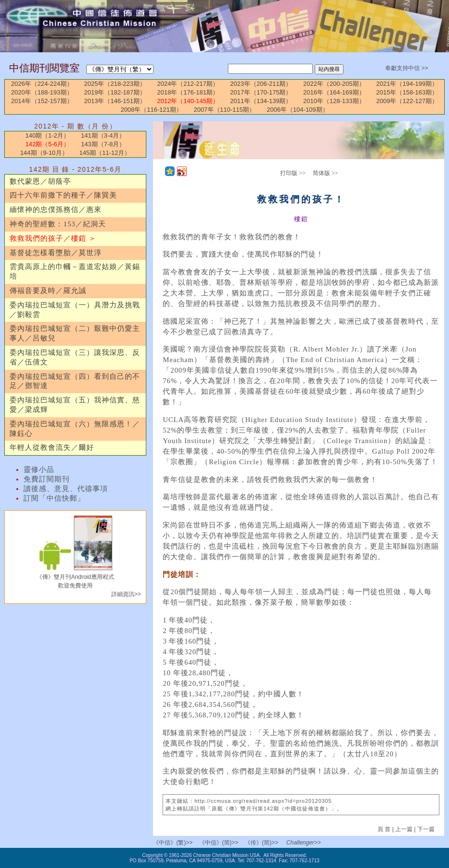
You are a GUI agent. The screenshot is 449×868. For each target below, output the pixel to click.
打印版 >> (293, 173)
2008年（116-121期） (151, 110)
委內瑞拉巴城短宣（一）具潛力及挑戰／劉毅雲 (75, 310)
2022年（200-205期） (334, 84)
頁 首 (385, 829)
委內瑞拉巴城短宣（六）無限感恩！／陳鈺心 (75, 429)
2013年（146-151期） (115, 101)
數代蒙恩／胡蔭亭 (40, 181)
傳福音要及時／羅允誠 (48, 291)
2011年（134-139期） (261, 101)
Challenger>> (304, 843)
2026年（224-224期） (42, 84)
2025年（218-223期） (115, 84)
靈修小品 (39, 469)
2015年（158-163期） (407, 92)
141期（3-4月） (103, 135)
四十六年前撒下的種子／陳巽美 (63, 195)
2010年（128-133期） (334, 101)
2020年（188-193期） (42, 92)
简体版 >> (325, 173)
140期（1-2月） (47, 135)
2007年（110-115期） (225, 110)
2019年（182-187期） (115, 92)
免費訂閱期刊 (47, 479)
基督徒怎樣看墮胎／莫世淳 (56, 253)
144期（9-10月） (44, 153)
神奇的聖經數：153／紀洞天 (58, 224)
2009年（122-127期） (407, 101)
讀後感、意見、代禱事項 (66, 489)
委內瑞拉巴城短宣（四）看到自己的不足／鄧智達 (75, 381)
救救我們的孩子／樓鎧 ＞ (53, 238)
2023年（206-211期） (261, 84)
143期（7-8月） (103, 144)
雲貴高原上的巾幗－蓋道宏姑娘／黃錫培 (75, 271)
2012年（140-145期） (188, 101)
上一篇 (404, 829)
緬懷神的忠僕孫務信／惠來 (56, 210)
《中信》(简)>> (219, 843)
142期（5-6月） (47, 144)
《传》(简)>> (261, 843)
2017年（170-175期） (261, 92)
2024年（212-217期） (188, 84)
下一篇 (426, 829)
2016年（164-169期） (334, 92)
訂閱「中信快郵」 (54, 498)
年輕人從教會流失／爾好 (52, 447)
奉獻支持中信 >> (407, 68)
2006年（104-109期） (298, 110)
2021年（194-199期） (407, 84)
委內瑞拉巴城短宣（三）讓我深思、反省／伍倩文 (75, 357)
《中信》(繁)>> (173, 843)
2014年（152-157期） (42, 101)
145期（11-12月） (105, 153)
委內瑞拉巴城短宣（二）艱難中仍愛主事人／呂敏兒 (75, 333)
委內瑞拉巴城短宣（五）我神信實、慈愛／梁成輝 (75, 405)
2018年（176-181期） (188, 92)
